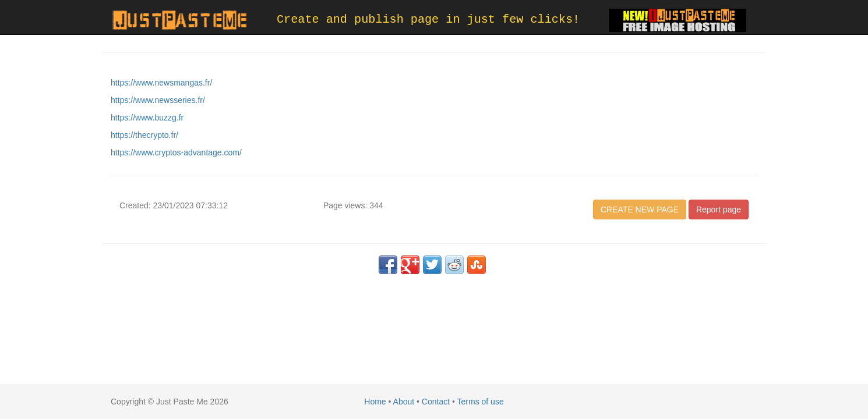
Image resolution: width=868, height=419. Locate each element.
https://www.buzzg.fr (147, 118)
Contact (436, 402)
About (404, 402)
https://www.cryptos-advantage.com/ (176, 152)
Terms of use (481, 402)
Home (375, 402)
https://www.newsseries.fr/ (158, 100)
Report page (719, 210)
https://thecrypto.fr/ (144, 135)
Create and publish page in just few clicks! (428, 19)
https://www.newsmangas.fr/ (161, 83)
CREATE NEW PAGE (640, 210)
